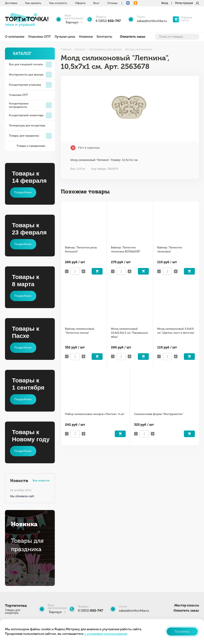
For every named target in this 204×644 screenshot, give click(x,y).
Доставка (11, 3)
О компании (15, 37)
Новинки (86, 37)
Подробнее (23, 192)
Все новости (41, 481)
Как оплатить (58, 3)
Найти (196, 37)
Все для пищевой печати (30, 64)
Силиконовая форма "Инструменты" (159, 414)
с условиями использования (106, 634)
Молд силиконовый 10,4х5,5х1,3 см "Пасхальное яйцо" (129, 333)
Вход (165, 3)
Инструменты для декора (30, 75)
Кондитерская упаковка (30, 85)
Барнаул (72, 22)
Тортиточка (16, 606)
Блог (96, 3)
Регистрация (184, 3)
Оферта (80, 3)
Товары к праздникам (27, 146)
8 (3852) (108, 21)
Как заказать (33, 3)
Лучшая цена (65, 37)
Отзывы (112, 3)
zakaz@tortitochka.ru (152, 21)
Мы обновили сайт (22, 496)
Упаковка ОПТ (39, 37)
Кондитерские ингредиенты (30, 105)
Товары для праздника (30, 136)
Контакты (104, 37)
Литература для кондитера (27, 126)
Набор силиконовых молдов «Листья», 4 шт (95, 414)
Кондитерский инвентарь (30, 115)
